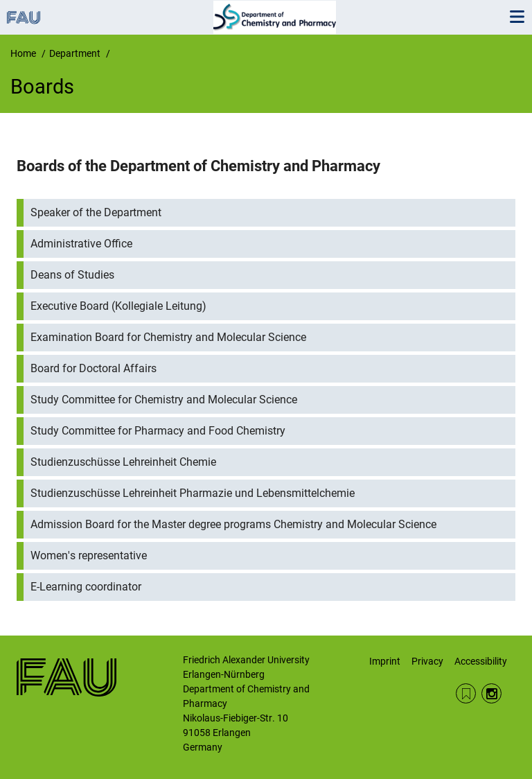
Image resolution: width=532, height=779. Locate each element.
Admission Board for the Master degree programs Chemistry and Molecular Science (233, 524)
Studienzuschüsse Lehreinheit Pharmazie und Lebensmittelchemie (193, 493)
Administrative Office (81, 244)
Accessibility (481, 661)
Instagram (491, 693)
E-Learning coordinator (86, 587)
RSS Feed (466, 693)
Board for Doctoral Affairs (94, 368)
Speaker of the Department (96, 212)
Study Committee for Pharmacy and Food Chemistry (158, 431)
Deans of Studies (72, 275)
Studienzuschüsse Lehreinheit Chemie (123, 462)
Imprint (385, 661)
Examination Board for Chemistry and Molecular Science (168, 337)
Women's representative (89, 555)
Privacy (427, 661)
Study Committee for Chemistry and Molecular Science (164, 400)
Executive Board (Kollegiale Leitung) (118, 306)
